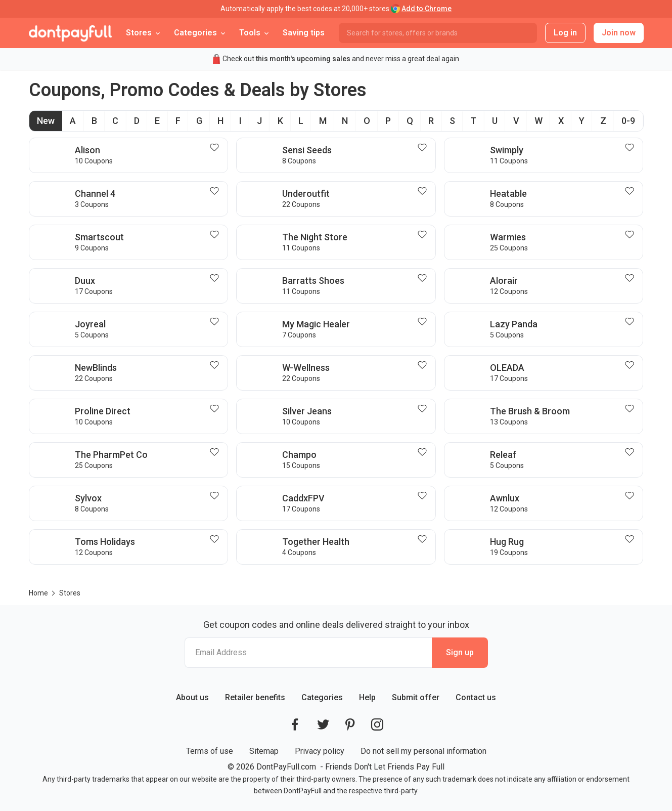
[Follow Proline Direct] (216, 409)
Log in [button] (565, 33)
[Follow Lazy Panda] (631, 322)
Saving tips (304, 33)
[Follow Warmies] (631, 235)
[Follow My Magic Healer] (424, 322)
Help (367, 697)
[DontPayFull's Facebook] (295, 724)
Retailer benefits (255, 697)
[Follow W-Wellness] (424, 365)
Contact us (476, 697)
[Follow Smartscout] (216, 235)
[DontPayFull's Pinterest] (350, 724)
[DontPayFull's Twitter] (323, 724)
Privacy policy (320, 751)
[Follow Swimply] (631, 148)
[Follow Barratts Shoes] (424, 278)
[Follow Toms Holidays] (216, 539)
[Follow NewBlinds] (216, 365)
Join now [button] (619, 33)
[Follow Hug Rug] (631, 539)
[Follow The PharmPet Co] (216, 452)
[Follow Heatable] (631, 191)
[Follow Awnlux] (631, 496)
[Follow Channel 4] (216, 191)
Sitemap (264, 751)
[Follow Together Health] (424, 539)
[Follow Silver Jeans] (424, 409)
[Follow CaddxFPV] (424, 496)
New (46, 121)
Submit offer (416, 697)
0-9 (628, 121)
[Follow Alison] (216, 148)
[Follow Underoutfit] (424, 191)
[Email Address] (308, 653)
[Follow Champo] (424, 452)
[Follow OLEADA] (631, 365)
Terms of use (210, 751)
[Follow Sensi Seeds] (424, 148)
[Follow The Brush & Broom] (631, 409)
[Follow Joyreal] (216, 322)
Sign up (460, 652)
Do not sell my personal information (423, 751)
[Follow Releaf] (631, 452)
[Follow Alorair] (631, 278)
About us (192, 697)
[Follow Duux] (216, 278)
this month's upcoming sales (303, 59)
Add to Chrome (427, 9)
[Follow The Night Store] (424, 235)
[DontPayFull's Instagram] (377, 724)
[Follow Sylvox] (216, 496)
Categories (322, 697)
